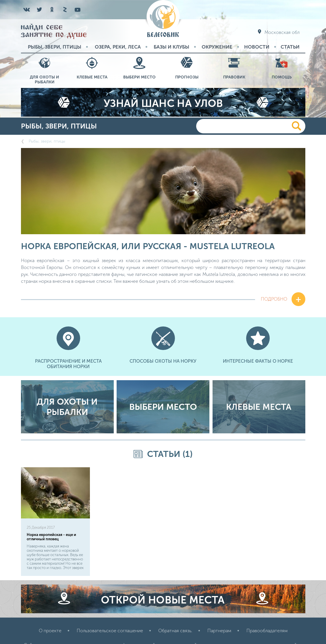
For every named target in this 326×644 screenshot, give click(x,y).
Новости (257, 47)
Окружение (217, 47)
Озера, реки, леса (118, 47)
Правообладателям (267, 631)
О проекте (50, 631)
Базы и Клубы (171, 47)
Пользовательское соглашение (110, 631)
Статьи (290, 47)
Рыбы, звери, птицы (55, 47)
